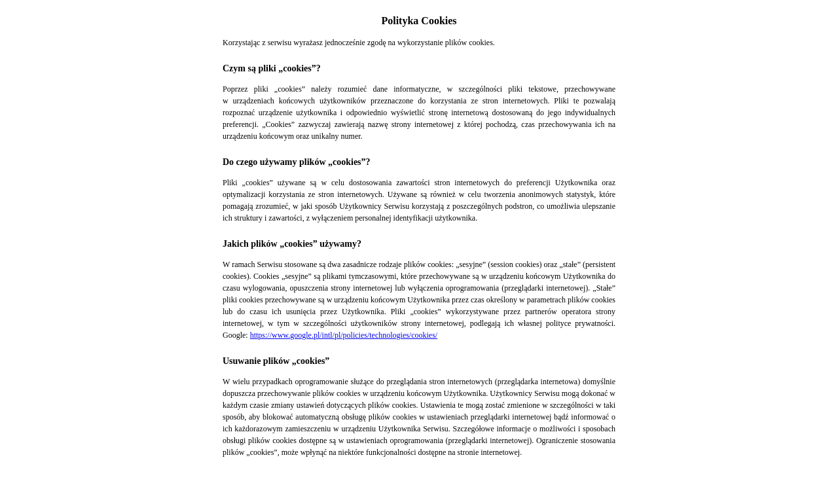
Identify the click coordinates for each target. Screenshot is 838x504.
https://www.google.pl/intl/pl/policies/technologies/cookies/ (344, 335)
